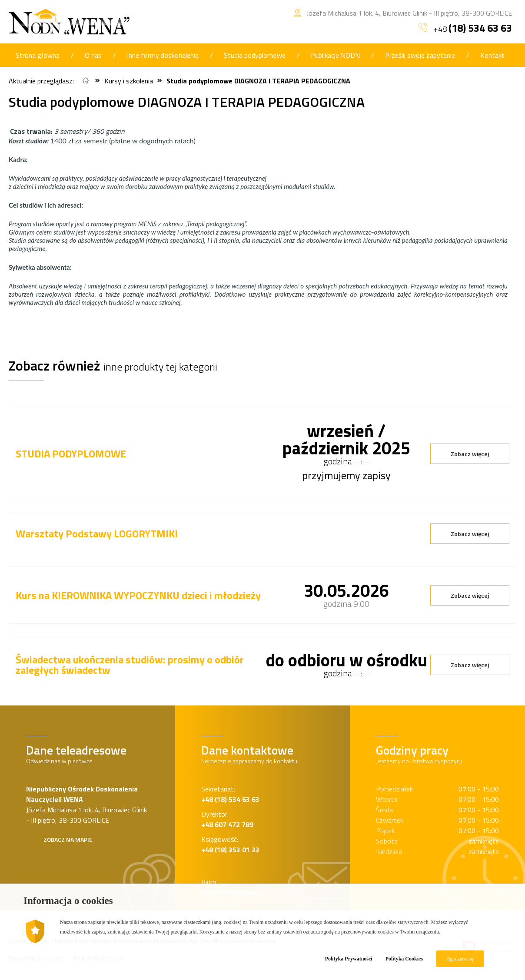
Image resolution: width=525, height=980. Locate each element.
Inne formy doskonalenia (163, 55)
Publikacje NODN (335, 55)
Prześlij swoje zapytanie (420, 55)
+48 (465, 28)
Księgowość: (230, 844)
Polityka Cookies (404, 959)
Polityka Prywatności (349, 959)
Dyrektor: (227, 819)
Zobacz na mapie (68, 839)
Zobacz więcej (470, 454)
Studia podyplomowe (255, 55)
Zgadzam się (460, 959)
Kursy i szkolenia (129, 81)
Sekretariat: (230, 794)
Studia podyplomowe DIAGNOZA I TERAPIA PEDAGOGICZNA (258, 81)
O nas (93, 55)
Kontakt (492, 55)
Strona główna (38, 55)
